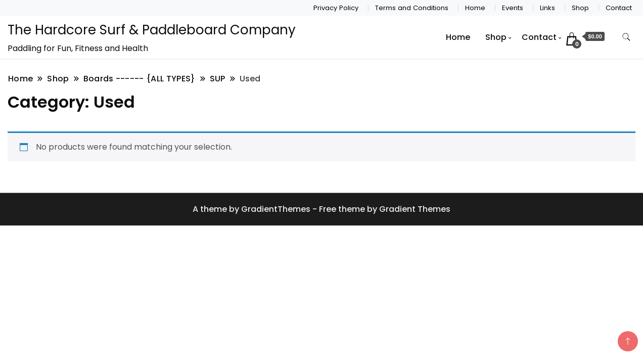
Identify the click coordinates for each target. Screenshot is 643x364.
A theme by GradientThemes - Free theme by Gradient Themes (321, 209)
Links (547, 8)
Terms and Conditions (412, 8)
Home (475, 8)
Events (513, 8)
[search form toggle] (626, 37)
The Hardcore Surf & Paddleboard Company (152, 30)
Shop (580, 8)
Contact (619, 8)
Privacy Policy (336, 8)
